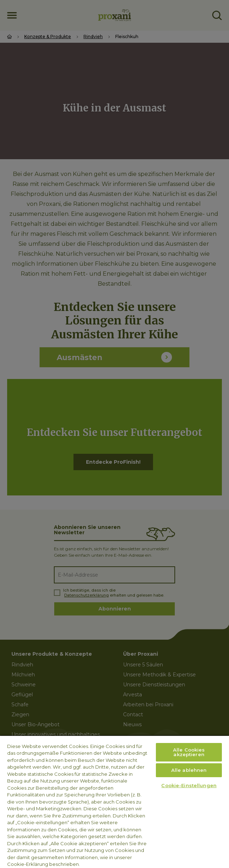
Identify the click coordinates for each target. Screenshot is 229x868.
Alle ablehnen (189, 770)
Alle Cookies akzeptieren (189, 752)
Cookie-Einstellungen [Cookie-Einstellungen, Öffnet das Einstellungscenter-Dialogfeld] (189, 785)
